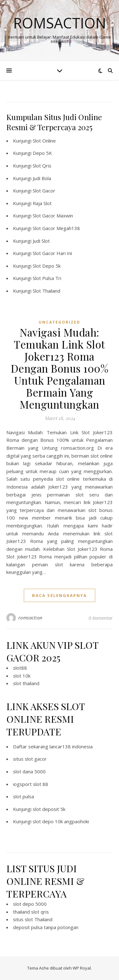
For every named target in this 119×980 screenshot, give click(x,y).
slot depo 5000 (30, 904)
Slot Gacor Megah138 (56, 228)
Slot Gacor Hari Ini (52, 253)
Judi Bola (42, 178)
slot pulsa (23, 796)
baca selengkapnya (60, 595)
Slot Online (44, 141)
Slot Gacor (44, 191)
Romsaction (60, 23)
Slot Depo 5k (47, 266)
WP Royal (82, 968)
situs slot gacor (30, 759)
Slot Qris (42, 166)
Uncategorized (60, 322)
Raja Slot (42, 203)
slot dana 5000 (29, 771)
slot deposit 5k (49, 809)
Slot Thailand (46, 291)
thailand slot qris (31, 912)
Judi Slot (41, 241)
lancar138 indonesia (71, 746)
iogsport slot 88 (31, 784)
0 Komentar (101, 618)
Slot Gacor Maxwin (53, 216)
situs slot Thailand (33, 919)
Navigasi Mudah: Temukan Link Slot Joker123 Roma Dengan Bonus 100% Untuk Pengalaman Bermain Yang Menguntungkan (60, 368)
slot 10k (22, 676)
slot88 (20, 668)
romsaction (30, 618)
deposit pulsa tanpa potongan (46, 927)
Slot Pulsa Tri (47, 278)
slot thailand (26, 683)
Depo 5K (42, 153)
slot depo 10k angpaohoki (61, 821)
